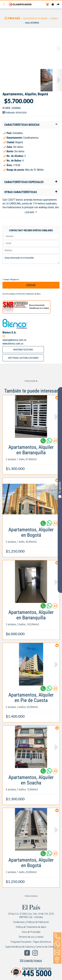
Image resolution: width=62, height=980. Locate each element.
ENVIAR (31, 285)
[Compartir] (58, 5)
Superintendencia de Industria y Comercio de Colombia (31, 947)
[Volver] (5, 4)
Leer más (29, 212)
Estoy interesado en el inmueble (31, 259)
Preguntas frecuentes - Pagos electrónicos (31, 942)
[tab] (31, 125)
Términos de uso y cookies (31, 937)
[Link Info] (31, 456)
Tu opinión (60, 490)
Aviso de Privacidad (31, 932)
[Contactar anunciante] (55, 442)
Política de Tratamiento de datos (29, 294)
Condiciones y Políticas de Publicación (31, 922)
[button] (31, 125)
